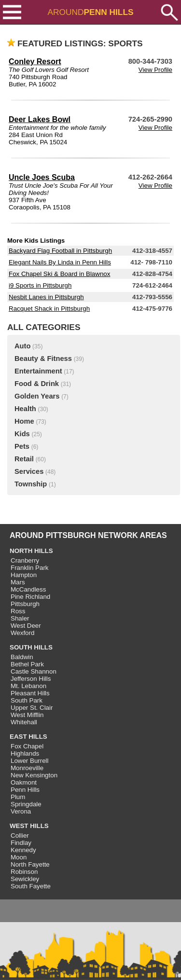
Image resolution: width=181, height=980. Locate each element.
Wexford (22, 633)
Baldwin (22, 657)
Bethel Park (27, 664)
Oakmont (24, 782)
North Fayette (30, 864)
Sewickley (25, 879)
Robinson (24, 872)
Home (24, 421)
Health (25, 409)
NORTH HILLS (31, 551)
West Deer (26, 626)
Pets (22, 446)
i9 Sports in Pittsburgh (40, 285)
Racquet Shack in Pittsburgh (49, 309)
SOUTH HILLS (31, 647)
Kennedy (23, 850)
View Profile (155, 70)
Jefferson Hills (31, 679)
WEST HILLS (29, 826)
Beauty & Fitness (43, 359)
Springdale (26, 804)
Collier (20, 835)
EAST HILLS (28, 737)
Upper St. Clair (32, 708)
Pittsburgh (25, 604)
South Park (27, 700)
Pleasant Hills (30, 693)
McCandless (28, 589)
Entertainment (38, 371)
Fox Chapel (27, 746)
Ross (18, 611)
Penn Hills (25, 790)
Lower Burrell (30, 761)
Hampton (24, 575)
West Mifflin (27, 715)
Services (29, 471)
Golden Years (37, 396)
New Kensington (34, 775)
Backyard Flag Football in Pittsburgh (60, 251)
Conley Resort (35, 62)
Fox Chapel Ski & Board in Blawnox (59, 274)
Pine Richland (30, 597)
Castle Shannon (34, 671)
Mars (18, 582)
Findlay (21, 843)
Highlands (25, 753)
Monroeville (27, 768)
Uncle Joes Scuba (42, 177)
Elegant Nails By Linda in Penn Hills (60, 262)
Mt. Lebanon (28, 686)
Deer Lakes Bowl (40, 119)
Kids (22, 434)
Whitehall (24, 722)
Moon (19, 857)
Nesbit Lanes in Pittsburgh (46, 297)
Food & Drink (37, 384)
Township (31, 484)
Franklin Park (30, 568)
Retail (24, 459)
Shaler (20, 618)
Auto (22, 346)
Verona (21, 811)
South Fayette (31, 886)
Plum (18, 797)
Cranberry (25, 560)
